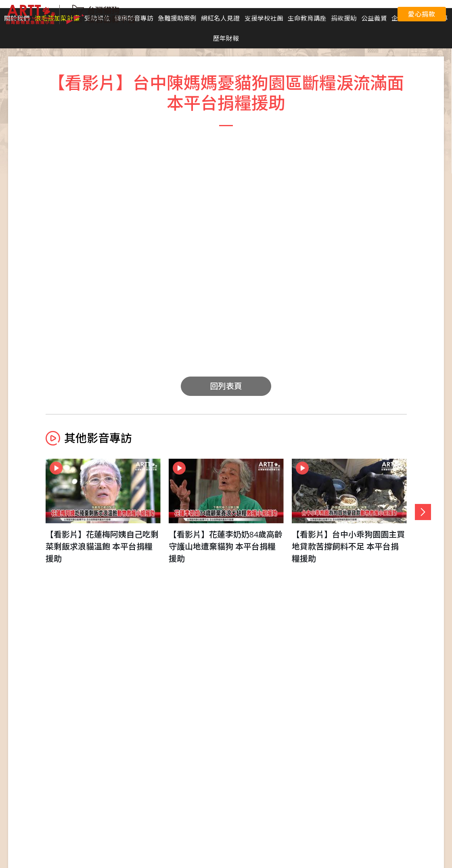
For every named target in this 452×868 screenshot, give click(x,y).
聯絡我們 (376, 14)
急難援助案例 (177, 18)
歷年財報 (226, 38)
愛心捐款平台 (340, 14)
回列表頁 (226, 386)
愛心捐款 (422, 14)
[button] (423, 512)
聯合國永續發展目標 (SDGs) (280, 14)
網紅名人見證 (220, 18)
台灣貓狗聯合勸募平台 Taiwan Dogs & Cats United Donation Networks (71, 15)
